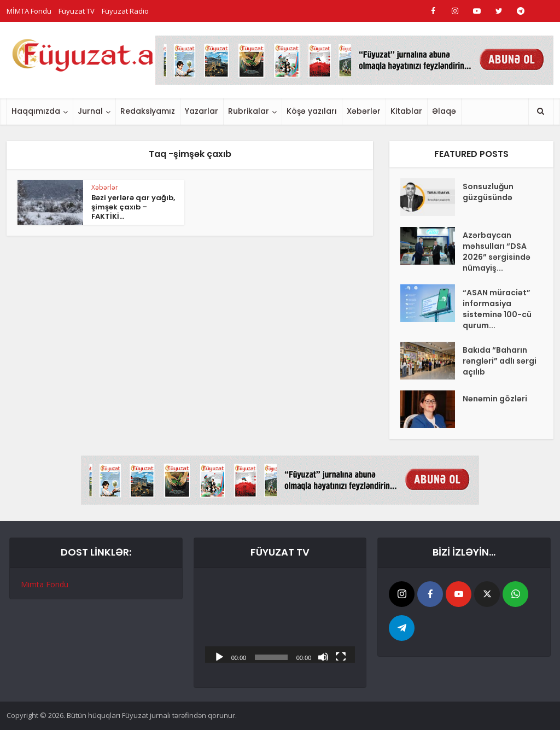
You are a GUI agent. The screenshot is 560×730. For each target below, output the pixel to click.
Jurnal (90, 111)
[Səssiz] (323, 656)
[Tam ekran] (341, 656)
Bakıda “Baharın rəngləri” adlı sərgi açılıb (500, 361)
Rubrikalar (249, 111)
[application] (280, 621)
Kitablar (406, 111)
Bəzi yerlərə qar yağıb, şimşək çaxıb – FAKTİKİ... (133, 207)
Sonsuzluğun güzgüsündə (488, 192)
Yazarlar (202, 111)
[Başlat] (219, 656)
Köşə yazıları (312, 111)
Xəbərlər (364, 111)
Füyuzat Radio (125, 11)
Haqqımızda (36, 111)
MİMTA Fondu (29, 11)
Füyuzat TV (77, 11)
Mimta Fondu (45, 584)
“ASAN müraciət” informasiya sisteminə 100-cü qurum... (497, 309)
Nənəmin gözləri (495, 399)
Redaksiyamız (148, 111)
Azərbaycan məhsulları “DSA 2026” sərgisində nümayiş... (497, 252)
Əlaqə (444, 111)
